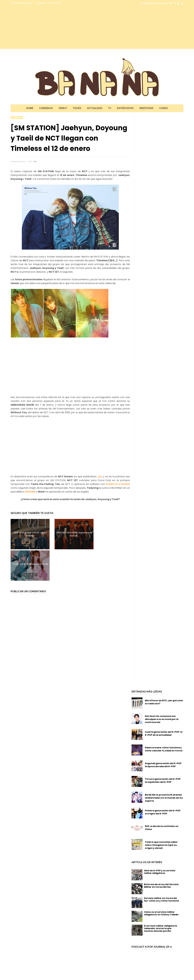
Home (30, 108)
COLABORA (41, 3)
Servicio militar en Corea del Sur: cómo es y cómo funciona (161, 868)
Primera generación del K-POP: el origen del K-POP (163, 781)
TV (110, 108)
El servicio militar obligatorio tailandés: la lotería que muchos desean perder (161, 897)
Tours (77, 108)
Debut (63, 108)
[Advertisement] (37, 28)
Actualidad (95, 108)
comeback (17, 117)
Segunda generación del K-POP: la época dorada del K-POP (163, 733)
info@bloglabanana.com (155, 3)
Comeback (46, 108)
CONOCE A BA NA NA (22, 3)
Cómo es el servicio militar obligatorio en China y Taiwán (161, 882)
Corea (164, 108)
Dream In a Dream (118, 484)
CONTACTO (55, 3)
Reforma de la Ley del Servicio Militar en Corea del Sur (161, 854)
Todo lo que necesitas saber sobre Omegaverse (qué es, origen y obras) (161, 814)
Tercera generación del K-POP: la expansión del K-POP (163, 749)
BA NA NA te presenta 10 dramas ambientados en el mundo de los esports (164, 766)
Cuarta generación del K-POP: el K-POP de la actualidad (164, 702)
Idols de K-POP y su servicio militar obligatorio (160, 840)
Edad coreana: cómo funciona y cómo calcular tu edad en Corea (164, 718)
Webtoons (146, 108)
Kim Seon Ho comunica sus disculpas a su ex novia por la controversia (162, 688)
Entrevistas (125, 108)
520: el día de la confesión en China (162, 796)
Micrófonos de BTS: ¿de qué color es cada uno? (164, 671)
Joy (100, 476)
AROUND (30, 492)
